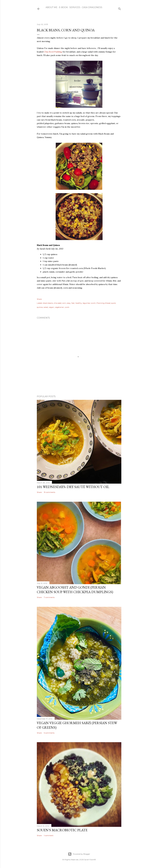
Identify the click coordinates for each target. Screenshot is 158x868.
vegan (51, 307)
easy (69, 303)
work (67, 307)
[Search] (120, 8)
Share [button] (39, 299)
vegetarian (59, 307)
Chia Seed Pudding (53, 52)
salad (46, 307)
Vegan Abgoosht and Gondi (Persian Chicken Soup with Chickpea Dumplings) (75, 590)
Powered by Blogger (79, 854)
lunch (93, 303)
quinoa (40, 307)
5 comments (49, 733)
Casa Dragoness (92, 7)
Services (75, 7)
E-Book (63, 7)
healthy (79, 303)
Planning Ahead (103, 303)
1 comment (49, 835)
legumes (86, 303)
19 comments (50, 492)
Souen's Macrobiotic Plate (62, 830)
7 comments (49, 597)
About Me (51, 7)
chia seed (58, 303)
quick (113, 303)
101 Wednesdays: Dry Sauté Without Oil (73, 487)
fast (73, 303)
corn (64, 303)
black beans (48, 303)
